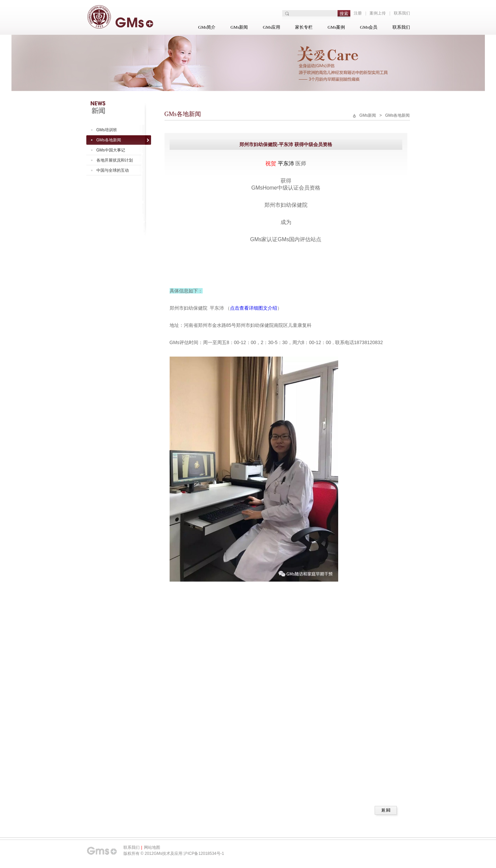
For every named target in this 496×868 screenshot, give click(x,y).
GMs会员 (369, 27)
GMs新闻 (239, 27)
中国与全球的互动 (113, 170)
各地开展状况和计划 (115, 160)
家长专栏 (304, 27)
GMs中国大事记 (111, 150)
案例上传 (378, 13)
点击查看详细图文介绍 (254, 308)
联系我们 (402, 13)
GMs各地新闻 (109, 140)
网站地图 (152, 847)
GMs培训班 (107, 130)
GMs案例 (336, 27)
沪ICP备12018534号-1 (204, 853)
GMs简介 (207, 27)
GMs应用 (271, 27)
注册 (358, 13)
